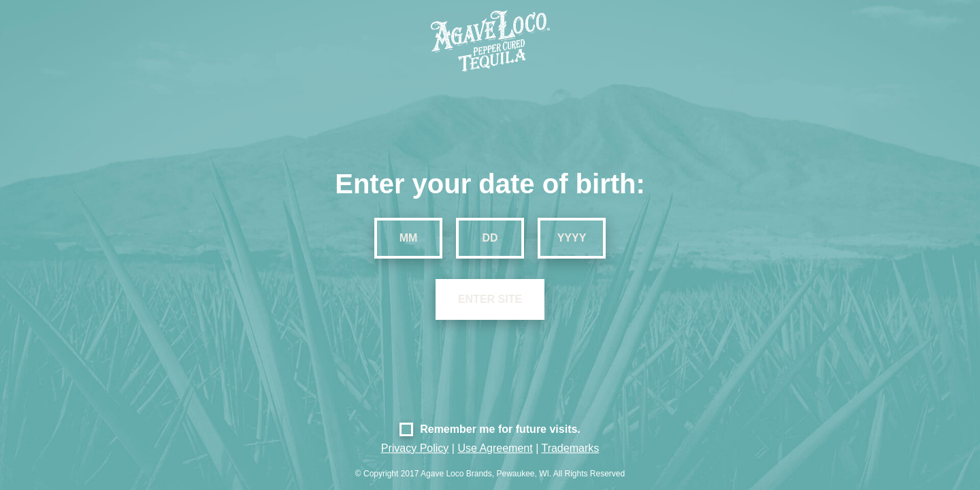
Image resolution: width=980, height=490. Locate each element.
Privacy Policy (415, 448)
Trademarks (570, 448)
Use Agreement (495, 448)
